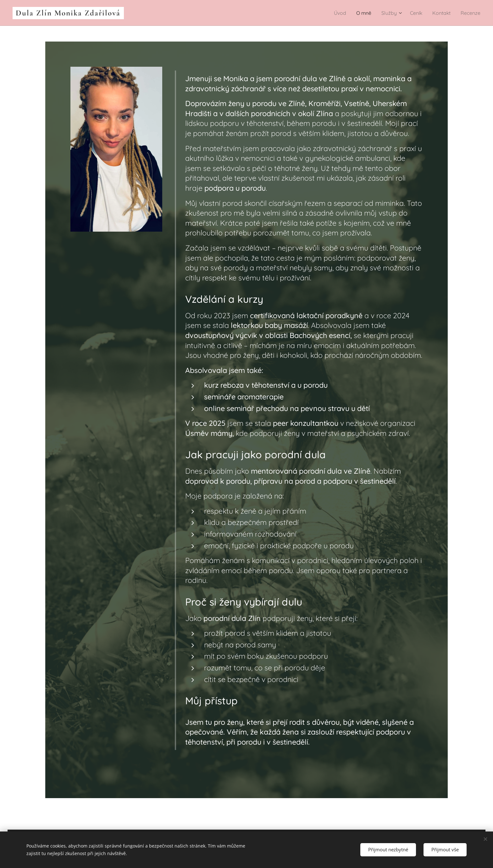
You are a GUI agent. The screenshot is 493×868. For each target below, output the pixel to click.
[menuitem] (334, 13)
